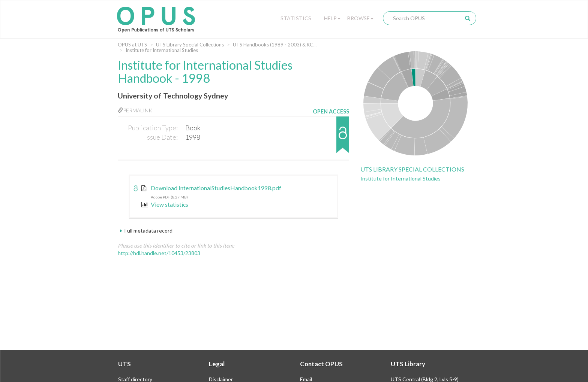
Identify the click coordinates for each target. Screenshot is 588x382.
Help (332, 18)
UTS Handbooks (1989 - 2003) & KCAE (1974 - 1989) (292, 45)
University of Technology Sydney (173, 96)
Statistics (296, 18)
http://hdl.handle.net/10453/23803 (159, 253)
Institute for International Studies (162, 50)
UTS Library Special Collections (190, 45)
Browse (360, 18)
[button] (331, 138)
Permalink (135, 110)
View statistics (165, 204)
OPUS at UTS (132, 45)
